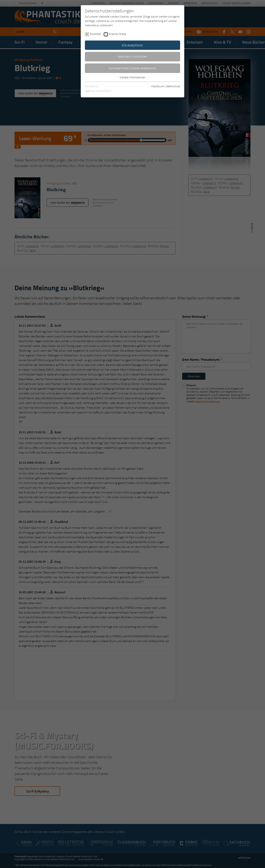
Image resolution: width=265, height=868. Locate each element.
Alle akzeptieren (132, 45)
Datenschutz (173, 86)
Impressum (157, 86)
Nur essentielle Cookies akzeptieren (133, 68)
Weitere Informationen (132, 77)
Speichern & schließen (132, 56)
